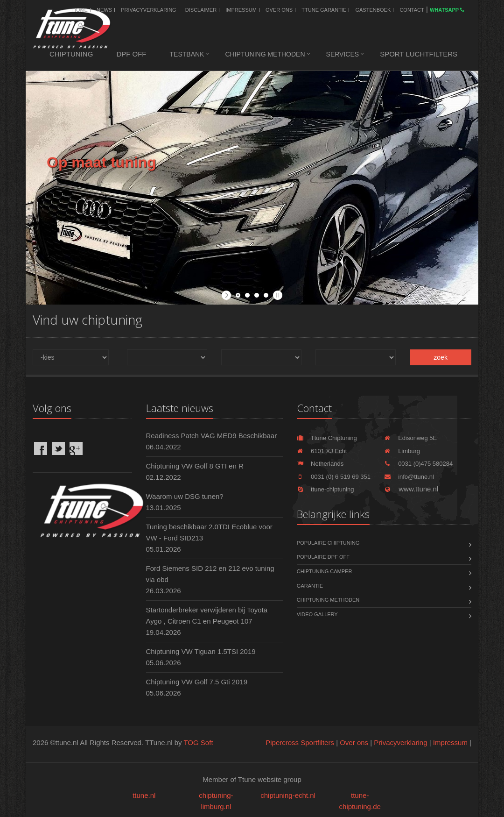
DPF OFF (131, 54)
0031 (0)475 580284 (418, 464)
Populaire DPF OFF (323, 557)
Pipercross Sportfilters (300, 742)
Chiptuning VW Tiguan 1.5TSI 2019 (201, 651)
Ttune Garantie (324, 10)
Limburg (402, 451)
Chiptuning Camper (325, 571)
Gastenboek (373, 10)
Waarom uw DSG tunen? (185, 496)
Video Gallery (317, 614)
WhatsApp (447, 10)
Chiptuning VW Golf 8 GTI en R (195, 466)
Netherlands (320, 464)
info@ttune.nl (409, 477)
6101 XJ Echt (322, 451)
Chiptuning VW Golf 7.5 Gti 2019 (197, 682)
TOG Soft (198, 742)
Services (343, 54)
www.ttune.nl (411, 489)
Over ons (279, 10)
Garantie (310, 586)
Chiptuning (71, 54)
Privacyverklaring (148, 10)
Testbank (187, 54)
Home (80, 10)
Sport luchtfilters (419, 54)
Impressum (241, 10)
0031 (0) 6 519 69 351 (334, 477)
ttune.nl (144, 795)
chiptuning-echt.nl (288, 795)
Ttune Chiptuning (327, 438)
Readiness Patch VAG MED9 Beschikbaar (212, 436)
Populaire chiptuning (328, 543)
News (104, 10)
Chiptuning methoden (265, 54)
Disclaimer (201, 10)
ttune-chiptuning (325, 489)
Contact (412, 10)
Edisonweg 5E (410, 438)
